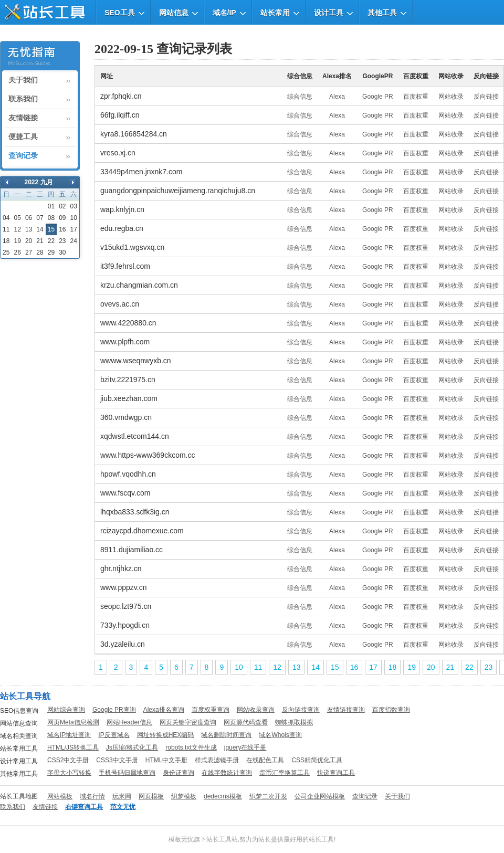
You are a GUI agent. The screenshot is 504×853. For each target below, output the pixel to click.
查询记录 (23, 156)
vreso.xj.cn (118, 153)
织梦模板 (184, 796)
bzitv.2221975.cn (128, 380)
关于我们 (23, 80)
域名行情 (92, 796)
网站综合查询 (66, 710)
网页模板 (151, 796)
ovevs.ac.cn (120, 304)
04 (6, 218)
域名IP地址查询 (69, 735)
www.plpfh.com (125, 342)
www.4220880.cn (128, 323)
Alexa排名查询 (164, 710)
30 (62, 252)
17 (74, 229)
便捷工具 (23, 137)
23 (62, 241)
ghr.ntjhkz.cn (121, 568)
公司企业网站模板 (320, 796)
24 (74, 241)
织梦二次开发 (268, 796)
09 (62, 218)
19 (17, 241)
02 (62, 206)
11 (6, 229)
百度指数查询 (391, 710)
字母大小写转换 (69, 773)
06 (29, 218)
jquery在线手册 (245, 747)
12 (17, 229)
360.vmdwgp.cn (126, 417)
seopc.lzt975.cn (126, 606)
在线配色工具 (265, 760)
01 (51, 206)
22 (51, 241)
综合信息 (300, 97)
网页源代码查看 (246, 722)
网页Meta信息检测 (73, 722)
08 (51, 218)
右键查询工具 (84, 807)
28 (40, 252)
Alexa (337, 97)
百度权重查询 (211, 710)
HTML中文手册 (167, 760)
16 (62, 229)
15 (335, 667)
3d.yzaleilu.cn (123, 644)
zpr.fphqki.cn (121, 96)
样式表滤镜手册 (217, 760)
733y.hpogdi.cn (125, 625)
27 (29, 252)
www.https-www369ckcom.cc (148, 455)
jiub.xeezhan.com (129, 398)
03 (74, 206)
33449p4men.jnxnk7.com (141, 172)
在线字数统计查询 (227, 773)
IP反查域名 (114, 735)
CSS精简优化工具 (317, 760)
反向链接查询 (301, 710)
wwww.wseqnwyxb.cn (136, 361)
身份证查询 (178, 773)
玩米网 (122, 796)
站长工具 (321, 839)
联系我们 (23, 99)
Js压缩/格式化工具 (132, 747)
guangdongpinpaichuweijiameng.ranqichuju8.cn (178, 191)
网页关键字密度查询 (188, 722)
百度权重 (416, 97)
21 (40, 241)
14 (40, 229)
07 (40, 218)
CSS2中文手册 (68, 760)
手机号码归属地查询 (127, 773)
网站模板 (60, 796)
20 (29, 241)
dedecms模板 (223, 796)
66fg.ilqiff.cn (120, 115)
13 (29, 229)
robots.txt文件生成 (191, 747)
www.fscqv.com (125, 493)
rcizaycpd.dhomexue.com (142, 531)
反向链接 (486, 97)
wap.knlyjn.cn (122, 209)
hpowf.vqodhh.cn (128, 474)
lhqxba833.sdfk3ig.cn (135, 512)
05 (17, 218)
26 (17, 252)
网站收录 (451, 97)
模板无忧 (181, 839)
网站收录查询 (256, 710)
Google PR (378, 97)
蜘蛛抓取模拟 (294, 722)
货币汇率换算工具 (285, 773)
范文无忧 (123, 807)
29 (51, 252)
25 (6, 252)
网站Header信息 (129, 722)
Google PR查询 (114, 710)
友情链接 (23, 118)
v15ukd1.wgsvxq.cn (132, 247)
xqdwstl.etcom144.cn (135, 436)
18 (6, 241)
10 (74, 218)
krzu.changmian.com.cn (139, 285)
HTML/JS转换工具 (73, 747)
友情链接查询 (346, 710)
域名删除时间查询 (226, 735)
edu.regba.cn (122, 228)
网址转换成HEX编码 (166, 735)
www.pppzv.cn (123, 587)
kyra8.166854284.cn (134, 134)
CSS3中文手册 (117, 760)
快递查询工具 (336, 773)
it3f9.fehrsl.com (125, 266)
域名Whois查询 (280, 735)
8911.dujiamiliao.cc (132, 550)
